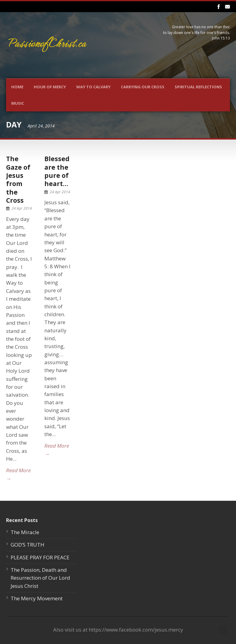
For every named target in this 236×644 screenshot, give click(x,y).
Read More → (18, 474)
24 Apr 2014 (22, 208)
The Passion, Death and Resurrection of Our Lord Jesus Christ (40, 578)
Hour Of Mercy (50, 87)
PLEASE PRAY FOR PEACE (40, 557)
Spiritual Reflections (198, 87)
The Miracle (25, 532)
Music (18, 103)
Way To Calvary (93, 87)
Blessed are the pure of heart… (57, 171)
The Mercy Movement (37, 598)
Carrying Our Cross (143, 87)
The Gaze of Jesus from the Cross (18, 179)
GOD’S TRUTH (27, 545)
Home (17, 87)
